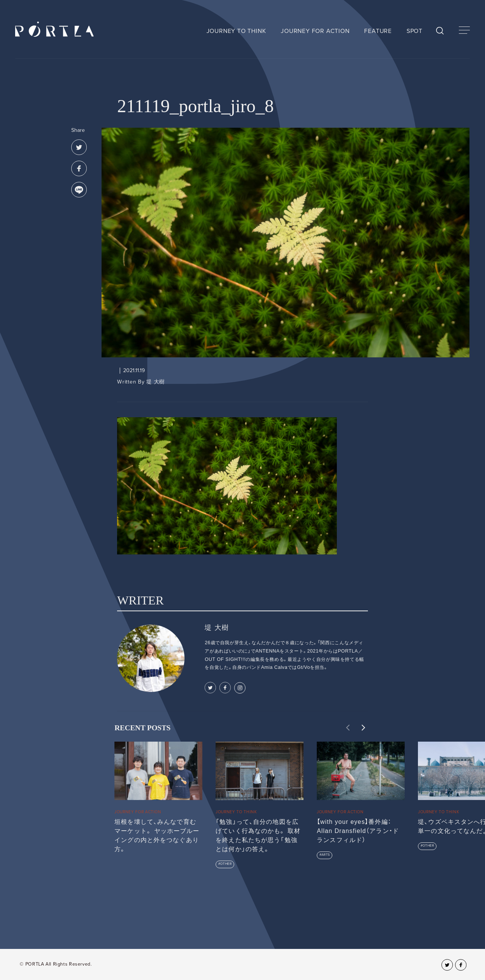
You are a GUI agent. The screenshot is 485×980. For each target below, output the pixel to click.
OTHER (226, 864)
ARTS (326, 855)
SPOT (415, 31)
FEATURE (378, 31)
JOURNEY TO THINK (236, 31)
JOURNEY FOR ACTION (315, 31)
